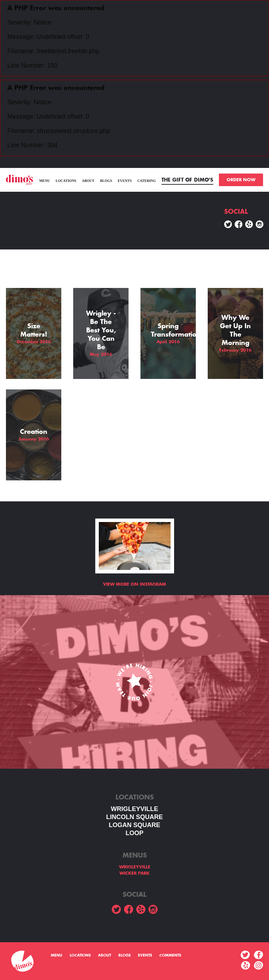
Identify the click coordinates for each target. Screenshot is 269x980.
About (88, 181)
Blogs (106, 181)
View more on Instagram (134, 584)
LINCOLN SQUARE (134, 817)
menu (45, 181)
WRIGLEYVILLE (135, 809)
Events (125, 181)
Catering (147, 181)
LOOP (134, 833)
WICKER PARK (134, 873)
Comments (170, 956)
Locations (66, 181)
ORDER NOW (241, 180)
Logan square (134, 825)
